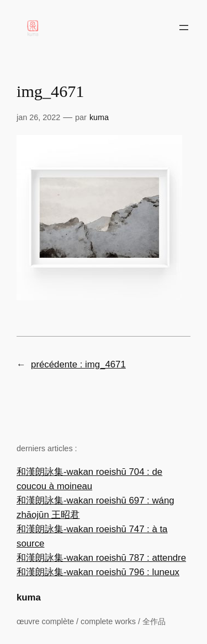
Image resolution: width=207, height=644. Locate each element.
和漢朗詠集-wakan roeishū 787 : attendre (101, 558)
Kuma (99, 117)
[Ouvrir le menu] (184, 28)
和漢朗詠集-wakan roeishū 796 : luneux (98, 572)
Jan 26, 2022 (38, 117)
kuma (29, 597)
